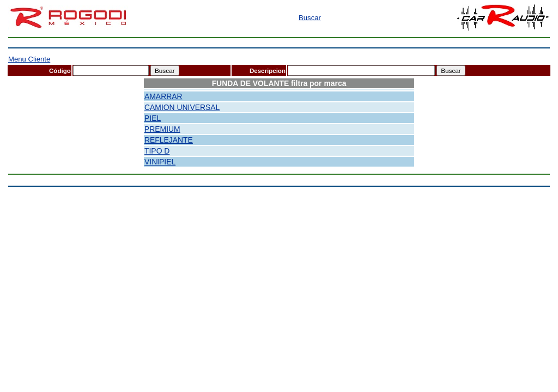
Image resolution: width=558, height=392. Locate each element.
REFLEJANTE (169, 140)
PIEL (153, 118)
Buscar (310, 18)
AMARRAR (163, 96)
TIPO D (157, 151)
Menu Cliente (29, 59)
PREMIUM (162, 129)
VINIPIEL (160, 162)
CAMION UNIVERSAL (182, 107)
